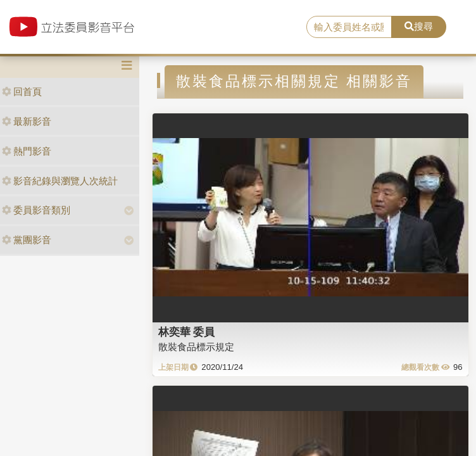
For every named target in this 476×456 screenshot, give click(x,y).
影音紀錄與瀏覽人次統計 (60, 181)
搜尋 (419, 26)
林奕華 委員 (187, 332)
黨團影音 (27, 240)
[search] (349, 27)
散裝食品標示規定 (196, 347)
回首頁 (22, 92)
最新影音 (27, 121)
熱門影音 (27, 151)
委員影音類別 (36, 210)
